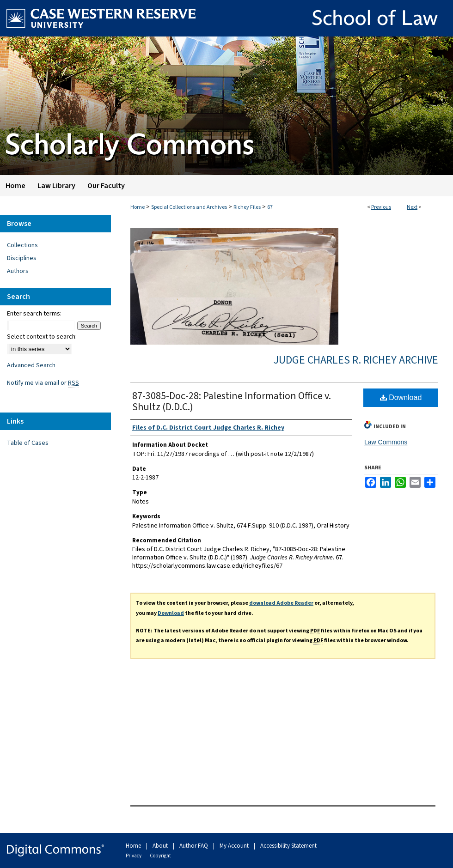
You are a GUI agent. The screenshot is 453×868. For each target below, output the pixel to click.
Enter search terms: (34, 314)
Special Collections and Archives (189, 207)
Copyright (160, 856)
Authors (18, 271)
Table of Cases (28, 443)
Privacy (134, 856)
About (161, 846)
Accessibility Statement (288, 846)
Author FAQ (194, 846)
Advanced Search (31, 365)
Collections (22, 245)
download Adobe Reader (281, 603)
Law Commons (386, 442)
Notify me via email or (43, 383)
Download (401, 398)
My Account (235, 846)
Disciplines (22, 258)
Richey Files (247, 207)
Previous (381, 207)
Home (138, 207)
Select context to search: (42, 337)
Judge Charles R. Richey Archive (356, 360)
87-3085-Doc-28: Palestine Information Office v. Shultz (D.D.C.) (232, 401)
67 (270, 207)
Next (412, 207)
